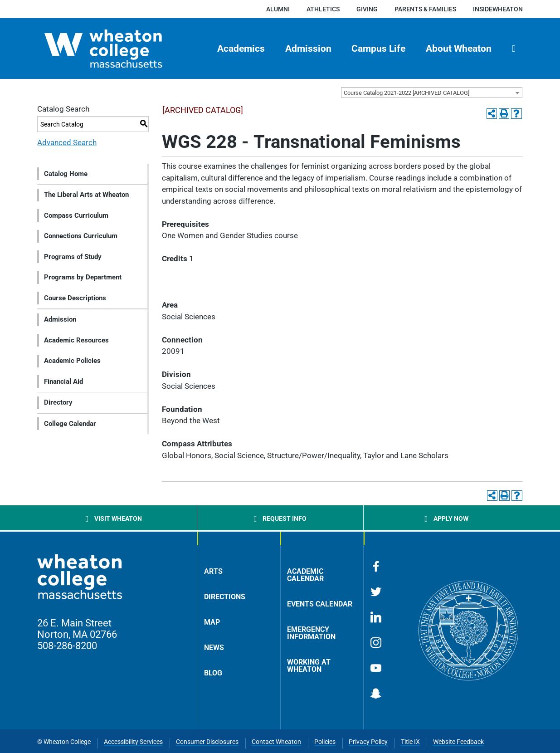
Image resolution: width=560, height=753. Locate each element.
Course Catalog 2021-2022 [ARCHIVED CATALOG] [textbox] (407, 93)
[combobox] (432, 93)
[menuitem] (241, 49)
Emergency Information (311, 633)
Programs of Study (73, 257)
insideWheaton (498, 9)
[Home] (119, 49)
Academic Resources (76, 340)
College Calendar (70, 424)
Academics (241, 49)
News (214, 648)
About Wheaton (459, 49)
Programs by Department (83, 277)
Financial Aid (63, 381)
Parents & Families (425, 9)
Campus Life (378, 49)
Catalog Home (66, 174)
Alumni (278, 9)
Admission (308, 49)
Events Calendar (320, 604)
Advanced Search (67, 142)
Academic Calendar (305, 575)
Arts (213, 571)
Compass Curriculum (76, 215)
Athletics (323, 9)
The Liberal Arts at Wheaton (86, 195)
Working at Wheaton (309, 666)
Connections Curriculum (81, 236)
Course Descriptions (75, 298)
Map (212, 622)
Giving (367, 9)
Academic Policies (72, 361)
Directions (225, 597)
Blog (213, 673)
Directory (58, 402)
